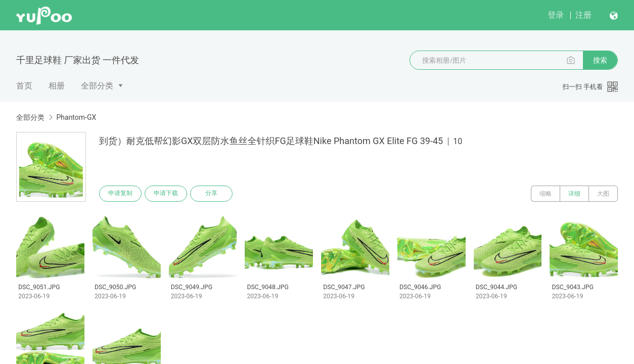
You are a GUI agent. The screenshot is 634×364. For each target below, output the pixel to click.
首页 (24, 86)
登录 (556, 15)
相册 (57, 86)
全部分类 (97, 86)
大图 (603, 194)
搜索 (600, 60)
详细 (574, 194)
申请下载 (166, 194)
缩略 (546, 194)
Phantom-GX (76, 117)
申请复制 (120, 194)
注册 (583, 15)
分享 (211, 194)
